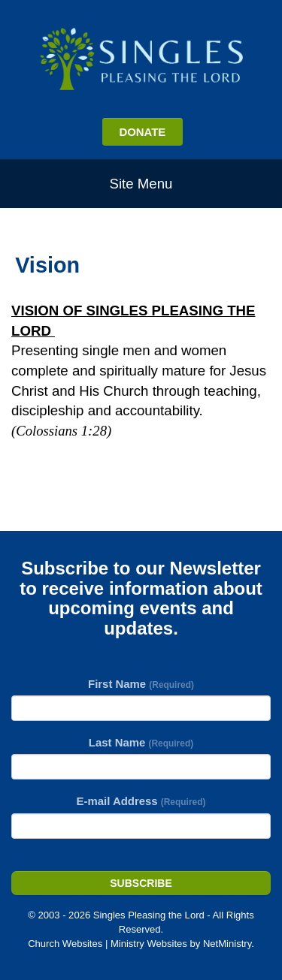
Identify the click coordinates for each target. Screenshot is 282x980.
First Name (141, 684)
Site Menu (141, 184)
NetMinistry (227, 944)
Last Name (141, 742)
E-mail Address (141, 801)
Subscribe (141, 883)
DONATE (142, 132)
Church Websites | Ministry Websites (109, 944)
